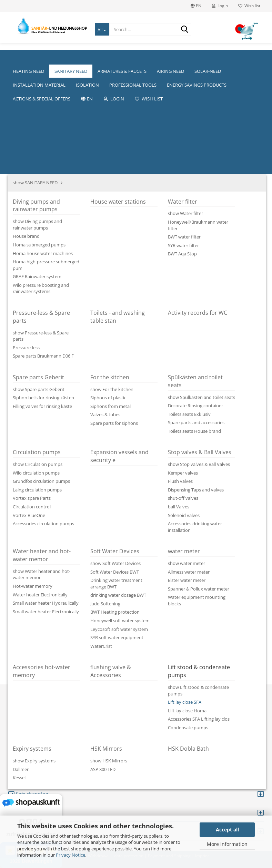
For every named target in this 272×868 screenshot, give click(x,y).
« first (26, 89)
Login (220, 6)
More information (227, 844)
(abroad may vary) (144, 274)
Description (45, 443)
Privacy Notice (70, 855)
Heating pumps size (202, 57)
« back (45, 89)
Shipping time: (44, 273)
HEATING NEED (47, 57)
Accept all (227, 830)
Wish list (249, 6)
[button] (136, 366)
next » (64, 89)
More (79, 57)
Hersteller (247, 57)
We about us (155, 57)
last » (82, 89)
